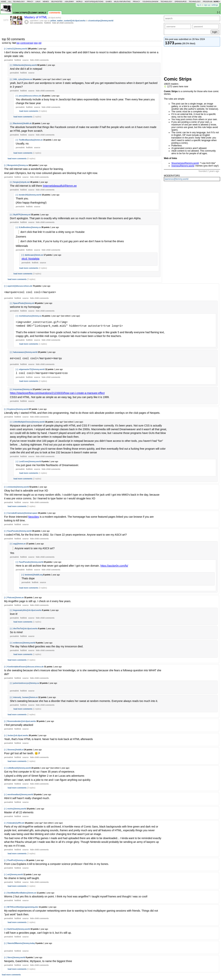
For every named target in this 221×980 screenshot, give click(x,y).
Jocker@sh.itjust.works (18, 735)
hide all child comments (63, 23)
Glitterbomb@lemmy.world (25, 65)
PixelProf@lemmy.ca (16, 860)
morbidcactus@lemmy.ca (30, 316)
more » (217, 1)
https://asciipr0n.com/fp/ (114, 565)
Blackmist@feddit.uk (22, 123)
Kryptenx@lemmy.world (18, 409)
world (79, 1)
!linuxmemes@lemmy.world (185, 163)
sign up (207, 5)
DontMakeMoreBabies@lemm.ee (22, 893)
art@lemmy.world (15, 874)
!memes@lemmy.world (183, 166)
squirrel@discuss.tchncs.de (20, 286)
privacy (136, 1)
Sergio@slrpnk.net (21, 182)
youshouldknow (150, 1)
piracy (30, 1)
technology (19, 1)
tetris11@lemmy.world (17, 49)
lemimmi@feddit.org (34, 575)
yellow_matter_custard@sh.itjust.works (68, 21)
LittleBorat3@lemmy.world (19, 768)
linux (38, 1)
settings (215, 5)
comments (55, 13)
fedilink (47, 23)
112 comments (36, 23)
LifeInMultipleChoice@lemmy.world (29, 422)
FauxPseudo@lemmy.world (19, 531)
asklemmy (69, 1)
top (18, 43)
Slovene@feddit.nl (15, 749)
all (10, 1)
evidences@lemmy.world (24, 643)
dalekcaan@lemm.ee (34, 255)
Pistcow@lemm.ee (16, 597)
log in (199, 5)
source (26, 60)
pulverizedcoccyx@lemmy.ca (26, 683)
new (36, 43)
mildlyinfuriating (122, 1)
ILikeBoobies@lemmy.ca (30, 227)
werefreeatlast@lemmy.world (20, 794)
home (3, 1)
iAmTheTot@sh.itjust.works (25, 628)
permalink (9, 60)
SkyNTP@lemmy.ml (22, 215)
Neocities (34, 517)
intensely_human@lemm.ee (25, 697)
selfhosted (57, 1)
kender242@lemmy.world (30, 195)
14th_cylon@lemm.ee (23, 79)
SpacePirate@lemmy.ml (24, 303)
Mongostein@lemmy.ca (18, 165)
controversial (27, 43)
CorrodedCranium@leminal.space (22, 513)
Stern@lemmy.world (16, 957)
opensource (181, 1)
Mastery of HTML (36, 17)
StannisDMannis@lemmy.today (21, 943)
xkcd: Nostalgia (30, 259)
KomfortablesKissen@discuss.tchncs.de (25, 667)
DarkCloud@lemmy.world (19, 929)
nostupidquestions (94, 1)
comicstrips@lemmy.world (30, 12)
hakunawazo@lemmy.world (25, 352)
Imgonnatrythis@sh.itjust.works (27, 610)
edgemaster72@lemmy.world (32, 369)
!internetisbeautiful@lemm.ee (60, 186)
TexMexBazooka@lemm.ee (31, 140)
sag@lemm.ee (19, 544)
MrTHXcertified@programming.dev (23, 907)
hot (14, 43)
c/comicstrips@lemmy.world (101, 21)
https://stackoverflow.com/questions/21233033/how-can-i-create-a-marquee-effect (57, 393)
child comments (39, 60)
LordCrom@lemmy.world (30, 461)
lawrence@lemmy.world (177, 179)
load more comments (29, 111)
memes (46, 1)
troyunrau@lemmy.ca (23, 389)
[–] (5, 49)
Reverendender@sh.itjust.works (22, 721)
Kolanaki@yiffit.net (16, 823)
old (40, 43)
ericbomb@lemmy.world (18, 487)
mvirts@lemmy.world (17, 809)
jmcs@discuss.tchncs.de (30, 96)
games (109, 1)
